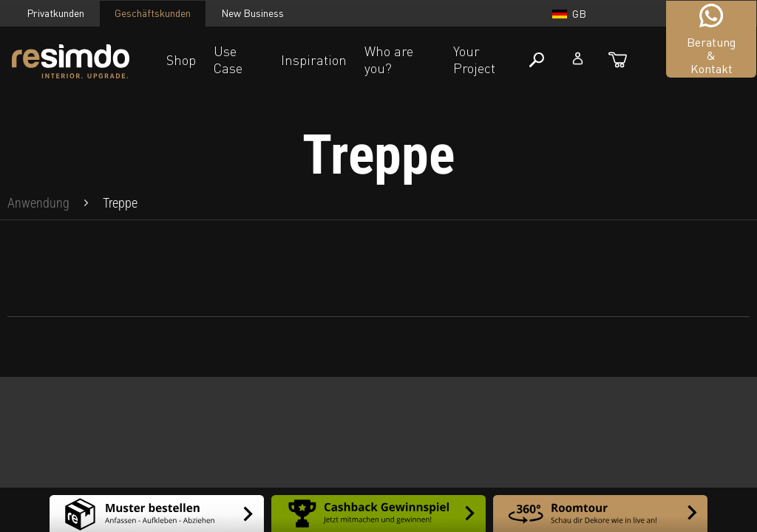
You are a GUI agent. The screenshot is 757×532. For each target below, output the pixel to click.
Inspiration (314, 60)
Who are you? (389, 59)
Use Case (228, 59)
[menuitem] (38, 203)
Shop (181, 60)
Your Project (474, 59)
